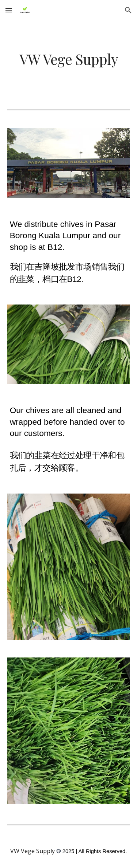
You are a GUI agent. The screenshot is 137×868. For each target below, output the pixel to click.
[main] (69, 59)
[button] (9, 10)
